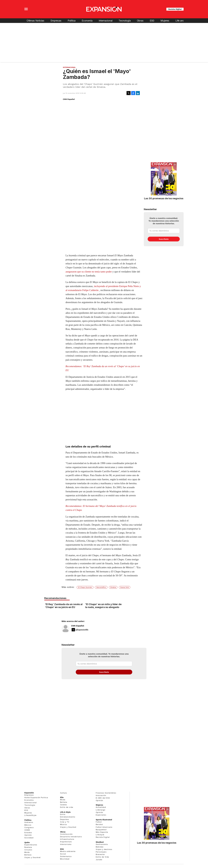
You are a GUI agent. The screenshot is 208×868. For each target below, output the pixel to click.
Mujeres (165, 21)
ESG (152, 21)
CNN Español (78, 626)
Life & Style (65, 812)
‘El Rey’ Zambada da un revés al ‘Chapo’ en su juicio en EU (64, 606)
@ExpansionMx (82, 630)
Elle (62, 797)
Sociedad (29, 838)
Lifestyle (100, 835)
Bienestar (100, 854)
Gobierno (29, 822)
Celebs (63, 805)
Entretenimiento (68, 817)
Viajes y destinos (104, 849)
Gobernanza (66, 856)
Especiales (101, 815)
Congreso (29, 827)
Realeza (28, 847)
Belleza (28, 855)
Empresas (56, 21)
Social (63, 854)
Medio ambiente (68, 851)
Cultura (63, 793)
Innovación (101, 795)
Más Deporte (102, 832)
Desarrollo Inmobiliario (71, 837)
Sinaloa (113, 587)
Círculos (28, 850)
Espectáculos (31, 845)
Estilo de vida (67, 807)
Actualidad (101, 807)
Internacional (106, 21)
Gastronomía (102, 844)
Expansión (29, 793)
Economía (87, 21)
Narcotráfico (101, 587)
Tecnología (125, 21)
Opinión (28, 835)
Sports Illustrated (104, 820)
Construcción (66, 834)
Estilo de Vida (102, 857)
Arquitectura (66, 842)
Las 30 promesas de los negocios (164, 198)
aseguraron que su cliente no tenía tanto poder (89, 272)
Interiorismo (66, 844)
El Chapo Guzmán (85, 587)
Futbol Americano (104, 827)
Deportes (65, 819)
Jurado (99, 860)
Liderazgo (101, 810)
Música (63, 824)
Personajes (101, 852)
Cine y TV (65, 822)
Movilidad (65, 859)
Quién (27, 842)
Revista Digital (175, 9)
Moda (27, 852)
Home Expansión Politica (36, 798)
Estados (28, 833)
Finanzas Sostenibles (106, 793)
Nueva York (125, 587)
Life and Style (183, 21)
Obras (140, 21)
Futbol (99, 822)
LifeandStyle (31, 815)
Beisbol (99, 824)
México (28, 825)
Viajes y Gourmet (32, 857)
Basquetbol (101, 830)
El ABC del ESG (103, 798)
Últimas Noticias (35, 21)
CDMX (27, 830)
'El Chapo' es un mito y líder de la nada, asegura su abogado (103, 606)
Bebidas (100, 847)
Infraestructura (67, 839)
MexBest (100, 842)
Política (72, 21)
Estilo (63, 814)
